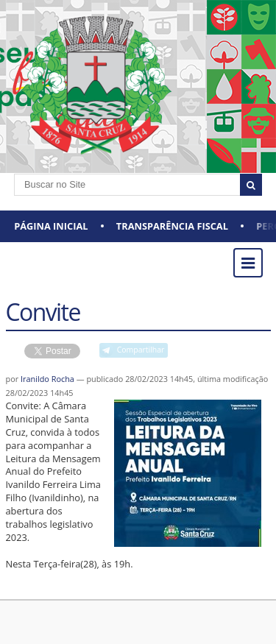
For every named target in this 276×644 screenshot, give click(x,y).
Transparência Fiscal (172, 226)
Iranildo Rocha (47, 379)
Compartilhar (141, 350)
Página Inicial (51, 226)
